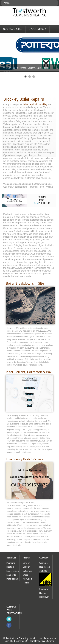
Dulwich (27, 567)
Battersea (27, 571)
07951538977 (37, 29)
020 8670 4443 (13, 29)
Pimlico (26, 583)
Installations (12, 579)
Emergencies (13, 571)
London (26, 563)
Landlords (11, 575)
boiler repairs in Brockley (35, 104)
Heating (10, 567)
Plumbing (11, 563)
